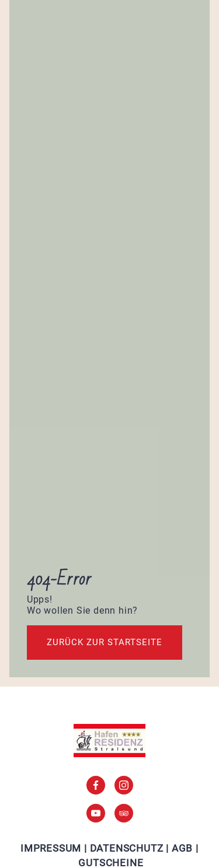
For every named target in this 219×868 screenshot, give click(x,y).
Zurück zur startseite (105, 642)
